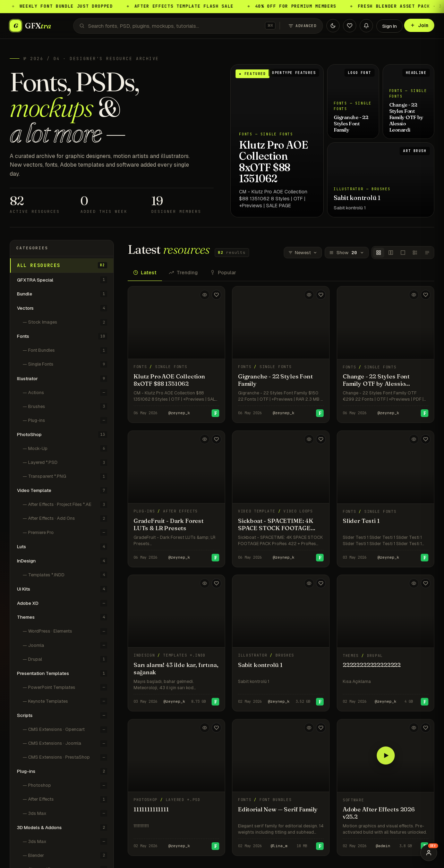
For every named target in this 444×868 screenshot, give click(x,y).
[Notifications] (366, 26)
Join (419, 25)
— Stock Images (65, 322)
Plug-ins (62, 771)
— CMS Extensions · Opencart (65, 730)
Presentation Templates (62, 673)
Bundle (62, 294)
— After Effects (65, 799)
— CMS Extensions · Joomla (65, 744)
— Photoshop (65, 786)
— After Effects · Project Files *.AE (65, 505)
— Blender (65, 855)
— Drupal (65, 659)
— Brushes (65, 406)
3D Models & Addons (62, 828)
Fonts (62, 336)
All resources (62, 265)
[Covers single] (403, 253)
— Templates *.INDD (65, 575)
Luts (62, 547)
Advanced (302, 26)
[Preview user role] (429, 853)
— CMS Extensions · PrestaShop (65, 757)
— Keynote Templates (65, 701)
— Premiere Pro (65, 532)
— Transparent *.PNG (65, 477)
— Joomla (65, 645)
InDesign (62, 561)
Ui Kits (62, 589)
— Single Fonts (65, 364)
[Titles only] (427, 253)
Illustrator (62, 379)
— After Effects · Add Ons (65, 519)
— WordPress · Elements (65, 631)
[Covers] (379, 253)
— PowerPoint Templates (65, 687)
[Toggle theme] (333, 26)
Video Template (62, 490)
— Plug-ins (65, 420)
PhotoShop (62, 435)
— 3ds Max (65, 813)
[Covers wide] (391, 253)
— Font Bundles (65, 350)
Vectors (62, 308)
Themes (62, 617)
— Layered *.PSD (65, 463)
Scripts (62, 715)
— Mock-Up (65, 448)
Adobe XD (62, 603)
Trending (183, 273)
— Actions (65, 393)
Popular (223, 273)
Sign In (390, 26)
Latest (145, 273)
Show (347, 253)
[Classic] (415, 253)
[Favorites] (350, 26)
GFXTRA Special (62, 280)
